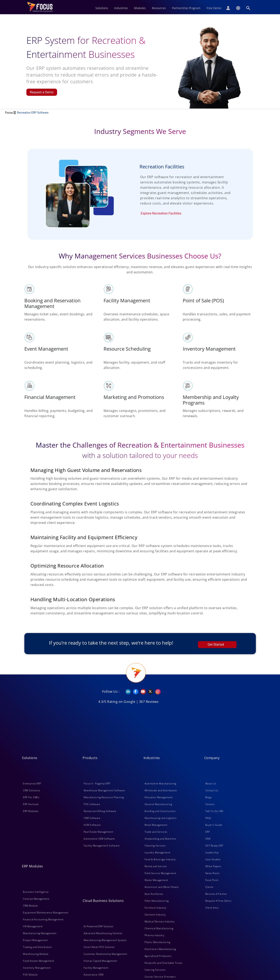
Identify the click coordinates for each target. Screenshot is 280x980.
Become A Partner (216, 894)
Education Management (159, 797)
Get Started (216, 645)
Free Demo (214, 8)
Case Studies (213, 859)
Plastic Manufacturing (157, 942)
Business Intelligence (36, 892)
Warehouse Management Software (104, 790)
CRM (208, 839)
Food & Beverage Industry (160, 859)
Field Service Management (160, 873)
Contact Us (212, 790)
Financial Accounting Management (43, 919)
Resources (159, 8)
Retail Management (156, 825)
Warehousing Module (36, 954)
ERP (208, 832)
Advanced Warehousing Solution (103, 933)
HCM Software (92, 825)
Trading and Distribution (37, 947)
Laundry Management (157, 852)
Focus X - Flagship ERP (97, 783)
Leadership (212, 852)
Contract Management (36, 899)
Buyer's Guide (214, 825)
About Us (211, 783)
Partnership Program (186, 8)
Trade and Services (156, 832)
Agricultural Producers (158, 956)
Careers (210, 804)
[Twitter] (149, 692)
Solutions (102, 8)
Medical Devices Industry (160, 921)
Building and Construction (160, 811)
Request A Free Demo (218, 901)
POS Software (92, 804)
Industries (121, 8)
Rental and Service (156, 866)
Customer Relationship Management (105, 954)
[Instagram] (156, 692)
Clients (209, 887)
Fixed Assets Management (39, 961)
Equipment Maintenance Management (46, 913)
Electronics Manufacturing (160, 949)
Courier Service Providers (160, 977)
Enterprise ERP (32, 783)
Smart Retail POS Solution (99, 947)
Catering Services (155, 970)
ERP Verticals (31, 804)
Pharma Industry (155, 935)
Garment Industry (155, 915)
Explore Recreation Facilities (161, 213)
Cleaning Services (155, 846)
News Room (212, 873)
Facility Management (96, 968)
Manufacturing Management (40, 933)
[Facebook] (134, 692)
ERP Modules (31, 811)
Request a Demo (42, 92)
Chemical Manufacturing (159, 928)
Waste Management (156, 880)
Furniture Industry (156, 908)
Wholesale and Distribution (161, 790)
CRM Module (30, 906)
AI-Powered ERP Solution (99, 926)
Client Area (212, 908)
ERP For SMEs (31, 797)
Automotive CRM (94, 975)
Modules (140, 8)
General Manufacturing (158, 804)
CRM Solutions (32, 790)
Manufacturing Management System (105, 940)
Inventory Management (37, 968)
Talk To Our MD (214, 811)
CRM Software (92, 818)
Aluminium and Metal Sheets (162, 887)
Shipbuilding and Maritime (160, 839)
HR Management (33, 926)
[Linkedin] (126, 692)
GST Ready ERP (214, 846)
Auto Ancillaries (154, 894)
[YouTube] (141, 692)
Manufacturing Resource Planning (104, 797)
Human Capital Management (100, 961)
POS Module (30, 975)
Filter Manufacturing (157, 901)
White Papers (213, 866)
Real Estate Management (98, 832)
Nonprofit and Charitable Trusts (164, 963)
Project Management (35, 940)
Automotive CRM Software (99, 839)
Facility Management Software (102, 846)
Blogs (209, 797)
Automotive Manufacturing (160, 783)
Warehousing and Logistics (161, 818)
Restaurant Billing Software (100, 811)
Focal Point (212, 880)
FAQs (208, 818)
